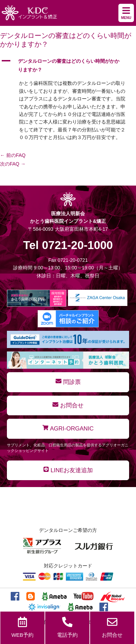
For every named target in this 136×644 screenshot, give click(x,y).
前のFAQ (13, 155)
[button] (68, 66)
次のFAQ (13, 164)
